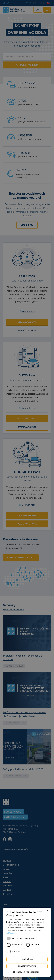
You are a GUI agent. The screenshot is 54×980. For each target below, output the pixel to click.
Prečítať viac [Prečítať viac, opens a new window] (10, 933)
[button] (27, 972)
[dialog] (27, 942)
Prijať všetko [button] (27, 959)
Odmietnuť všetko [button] (27, 966)
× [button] (47, 911)
